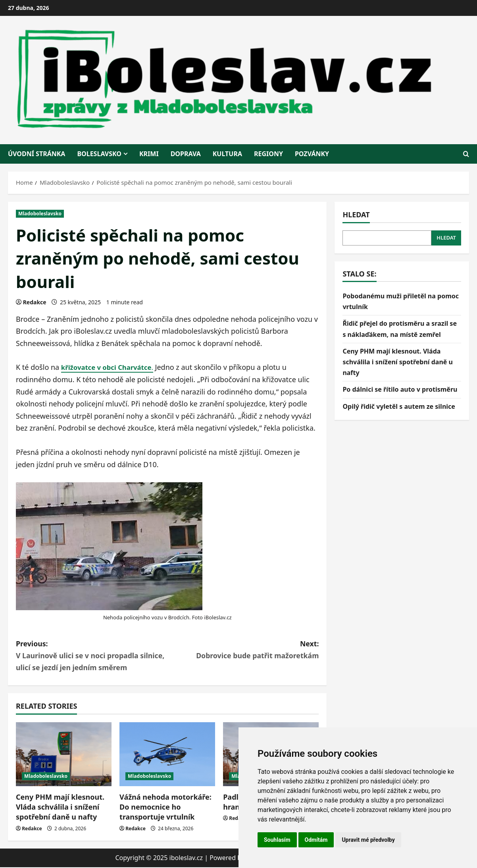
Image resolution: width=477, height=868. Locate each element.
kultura (227, 154)
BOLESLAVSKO (99, 154)
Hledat (356, 215)
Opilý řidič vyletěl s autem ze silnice (399, 406)
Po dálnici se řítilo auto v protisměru (400, 389)
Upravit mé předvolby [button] (368, 840)
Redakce (35, 302)
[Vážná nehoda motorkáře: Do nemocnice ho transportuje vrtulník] (167, 755)
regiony (268, 154)
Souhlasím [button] (277, 840)
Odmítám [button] (316, 840)
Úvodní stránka (37, 154)
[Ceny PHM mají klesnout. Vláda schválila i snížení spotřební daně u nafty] (64, 755)
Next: (243, 650)
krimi (149, 154)
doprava (186, 154)
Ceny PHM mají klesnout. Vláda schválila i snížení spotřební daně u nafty (60, 808)
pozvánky (312, 154)
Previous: (92, 656)
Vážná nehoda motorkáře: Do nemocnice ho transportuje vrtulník (165, 808)
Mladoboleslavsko (40, 214)
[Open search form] (466, 154)
